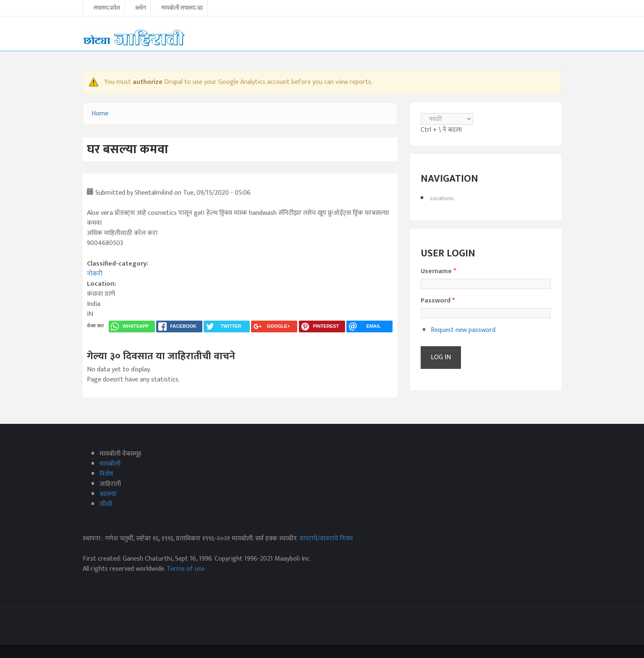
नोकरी (95, 274)
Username (438, 272)
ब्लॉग (141, 8)
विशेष (106, 474)
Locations (442, 198)
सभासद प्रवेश (107, 8)
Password (438, 301)
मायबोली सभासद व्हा (182, 8)
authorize (148, 82)
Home (100, 114)
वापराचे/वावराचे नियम (326, 539)
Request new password (463, 330)
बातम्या (108, 494)
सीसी (106, 504)
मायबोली (110, 464)
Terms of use (186, 569)
